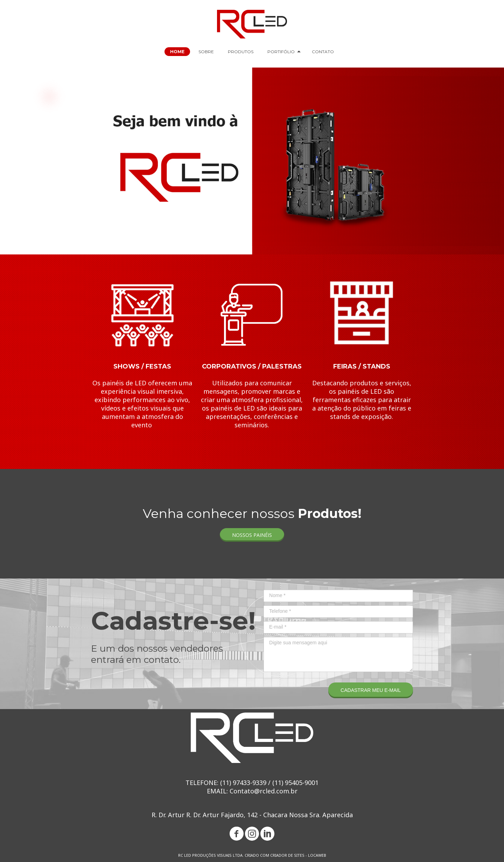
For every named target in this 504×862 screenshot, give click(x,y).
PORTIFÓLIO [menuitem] (281, 52)
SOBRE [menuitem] (206, 52)
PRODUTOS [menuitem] (241, 52)
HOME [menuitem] (177, 52)
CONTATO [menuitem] (323, 52)
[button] (252, 535)
